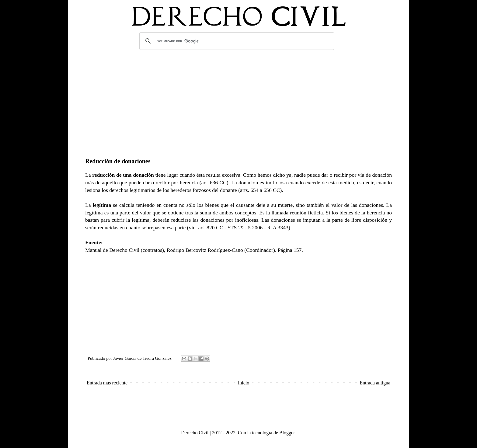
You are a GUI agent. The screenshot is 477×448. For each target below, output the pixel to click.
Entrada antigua (375, 383)
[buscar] (236, 41)
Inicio (244, 383)
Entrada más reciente (107, 383)
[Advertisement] (238, 100)
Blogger (287, 433)
